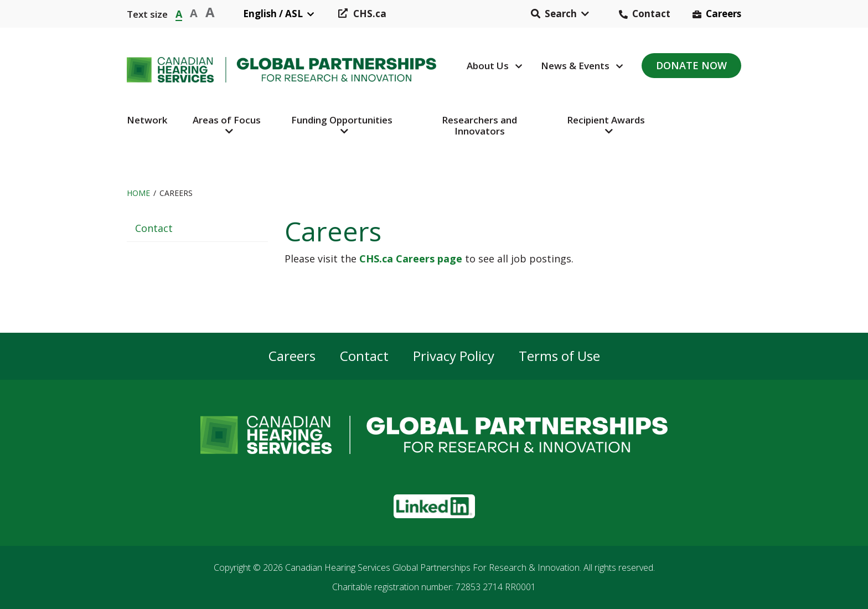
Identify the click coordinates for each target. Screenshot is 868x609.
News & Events (575, 66)
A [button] (179, 13)
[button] (560, 14)
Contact (651, 14)
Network (147, 120)
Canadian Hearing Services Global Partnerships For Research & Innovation (432, 567)
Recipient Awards (606, 120)
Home (138, 193)
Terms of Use (559, 356)
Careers (724, 14)
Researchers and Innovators (479, 125)
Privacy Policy (454, 356)
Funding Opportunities (342, 120)
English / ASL (273, 14)
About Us (488, 66)
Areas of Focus (227, 120)
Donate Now (691, 65)
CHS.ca (370, 14)
